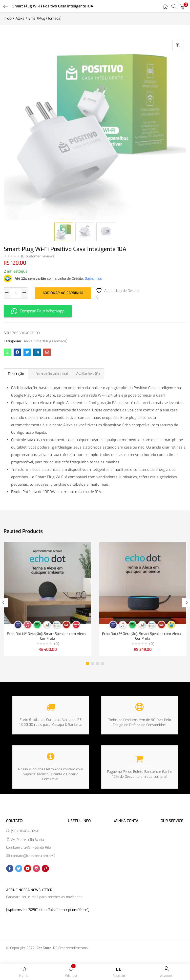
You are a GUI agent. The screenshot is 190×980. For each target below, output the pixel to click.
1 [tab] (88, 664)
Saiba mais (93, 278)
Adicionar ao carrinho (63, 293)
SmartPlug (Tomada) (45, 18)
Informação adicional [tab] (50, 374)
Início (8, 18)
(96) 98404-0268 (25, 832)
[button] (183, 6)
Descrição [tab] (16, 374)
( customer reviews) (38, 256)
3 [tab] (98, 664)
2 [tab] (93, 664)
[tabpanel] (48, 599)
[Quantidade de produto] (16, 293)
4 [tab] (103, 664)
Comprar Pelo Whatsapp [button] (38, 311)
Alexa (20, 18)
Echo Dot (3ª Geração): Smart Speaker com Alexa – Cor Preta (143, 637)
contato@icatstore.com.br (32, 856)
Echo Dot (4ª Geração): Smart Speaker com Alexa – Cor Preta (48, 637)
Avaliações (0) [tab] (88, 374)
